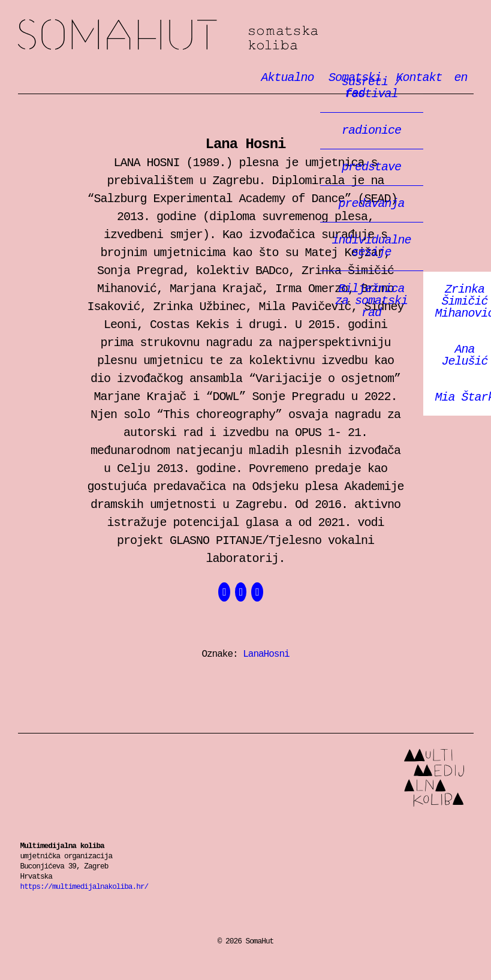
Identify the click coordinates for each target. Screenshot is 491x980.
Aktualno (288, 78)
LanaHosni (266, 654)
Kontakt (419, 78)
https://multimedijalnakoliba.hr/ (85, 887)
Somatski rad (355, 86)
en (460, 78)
